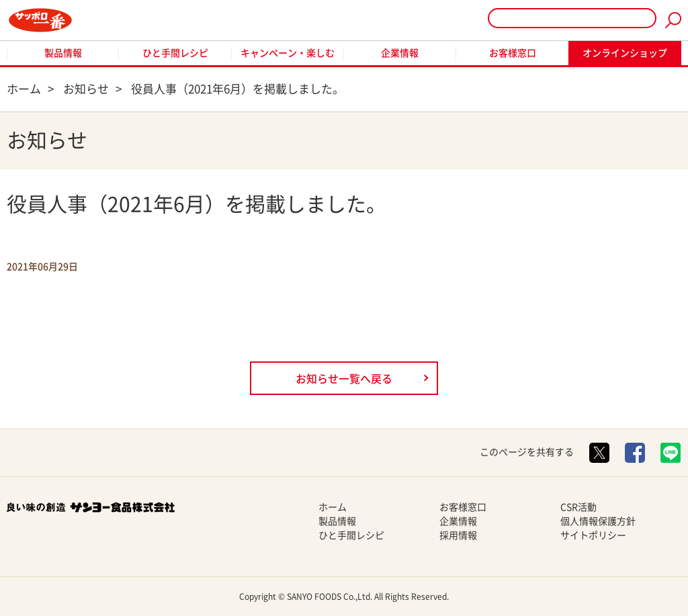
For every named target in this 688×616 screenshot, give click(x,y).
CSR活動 (578, 507)
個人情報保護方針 (598, 521)
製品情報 (63, 53)
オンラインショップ (625, 53)
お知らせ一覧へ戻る (344, 379)
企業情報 (400, 53)
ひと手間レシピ (175, 53)
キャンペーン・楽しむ (288, 53)
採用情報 (458, 535)
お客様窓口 (513, 53)
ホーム (333, 507)
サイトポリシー (593, 535)
